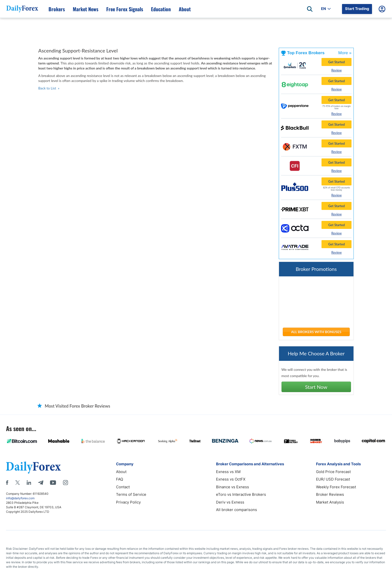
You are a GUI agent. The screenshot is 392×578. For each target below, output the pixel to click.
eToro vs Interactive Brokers (241, 494)
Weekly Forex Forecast (336, 487)
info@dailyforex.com (20, 498)
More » (345, 53)
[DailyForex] (33, 467)
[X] (17, 483)
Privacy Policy (128, 502)
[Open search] (310, 9)
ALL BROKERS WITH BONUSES (316, 332)
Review (336, 70)
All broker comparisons (236, 510)
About (121, 472)
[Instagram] (65, 483)
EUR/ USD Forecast (333, 479)
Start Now (316, 387)
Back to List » (49, 88)
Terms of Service (131, 494)
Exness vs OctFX (231, 479)
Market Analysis (330, 502)
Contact (123, 487)
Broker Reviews (330, 494)
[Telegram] (41, 483)
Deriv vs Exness (230, 502)
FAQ (119, 479)
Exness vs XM (228, 472)
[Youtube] (53, 483)
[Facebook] (7, 483)
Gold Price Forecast (333, 472)
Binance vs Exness (232, 487)
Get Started (336, 62)
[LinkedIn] (29, 483)
